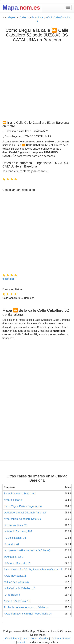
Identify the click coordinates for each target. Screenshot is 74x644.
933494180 (9, 279)
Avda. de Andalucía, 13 (17, 601)
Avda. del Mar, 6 (13, 500)
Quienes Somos (61, 639)
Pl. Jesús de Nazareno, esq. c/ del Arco (26, 607)
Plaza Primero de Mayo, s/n (20, 494)
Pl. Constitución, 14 (15, 538)
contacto (22, 642)
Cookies (44, 639)
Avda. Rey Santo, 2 (15, 576)
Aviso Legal (31, 639)
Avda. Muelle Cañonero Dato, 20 (22, 519)
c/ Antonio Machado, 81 (17, 563)
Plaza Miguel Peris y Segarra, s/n (23, 506)
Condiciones (12, 639)
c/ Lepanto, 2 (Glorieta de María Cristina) (27, 550)
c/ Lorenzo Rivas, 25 (16, 525)
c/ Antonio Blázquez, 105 (18, 531)
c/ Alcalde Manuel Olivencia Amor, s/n (25, 513)
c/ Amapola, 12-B (14, 557)
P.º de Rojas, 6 (12, 595)
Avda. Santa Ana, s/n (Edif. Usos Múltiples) (28, 614)
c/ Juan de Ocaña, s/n (16, 582)
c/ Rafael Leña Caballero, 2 (19, 588)
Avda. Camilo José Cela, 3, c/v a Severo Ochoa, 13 (33, 570)
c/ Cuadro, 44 (12, 544)
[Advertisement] (37, 81)
